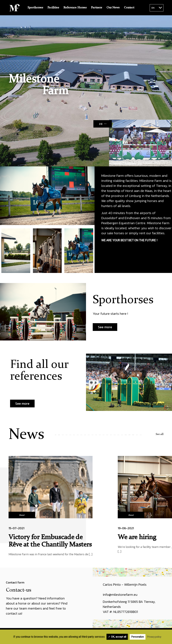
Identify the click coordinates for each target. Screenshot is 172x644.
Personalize (138, 637)
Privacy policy (154, 637)
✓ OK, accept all (117, 637)
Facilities (53, 8)
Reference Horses (75, 8)
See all (160, 434)
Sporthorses (35, 8)
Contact (129, 8)
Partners (96, 8)
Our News (113, 8)
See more (105, 327)
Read (22, 515)
